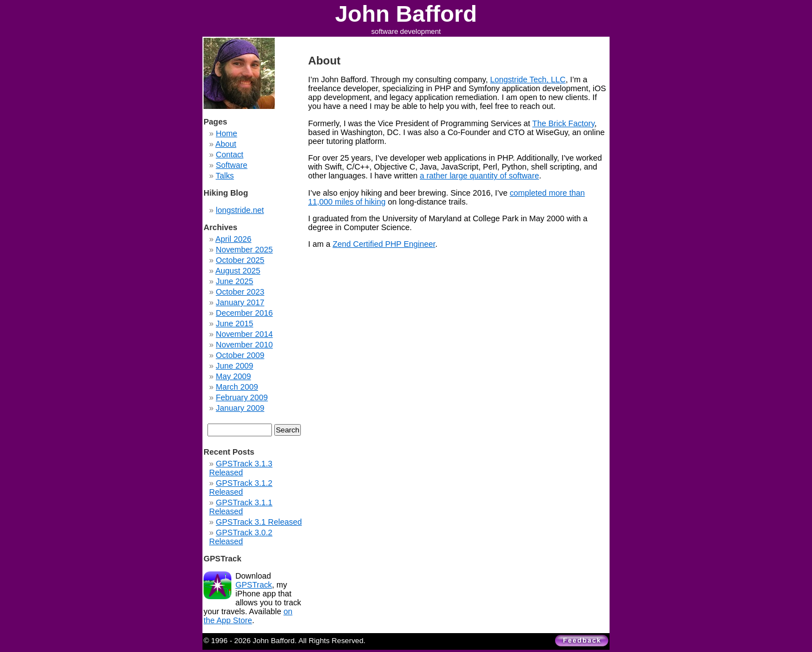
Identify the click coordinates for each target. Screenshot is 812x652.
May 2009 (233, 376)
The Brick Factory (563, 123)
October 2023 (240, 292)
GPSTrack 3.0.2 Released (241, 537)
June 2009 (234, 366)
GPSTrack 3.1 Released (259, 522)
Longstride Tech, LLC (528, 79)
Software (232, 165)
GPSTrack (254, 585)
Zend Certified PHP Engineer (384, 244)
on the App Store (248, 616)
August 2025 (238, 271)
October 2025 (240, 260)
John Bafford (406, 14)
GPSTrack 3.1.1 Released (241, 507)
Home (226, 133)
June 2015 (234, 323)
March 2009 (237, 387)
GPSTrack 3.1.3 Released (241, 468)
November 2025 (244, 250)
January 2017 (240, 302)
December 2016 (244, 313)
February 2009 (242, 397)
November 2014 (244, 334)
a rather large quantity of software (479, 176)
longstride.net (240, 210)
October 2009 (240, 355)
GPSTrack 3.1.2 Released (241, 487)
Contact (230, 155)
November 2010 (244, 345)
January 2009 (240, 408)
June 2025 (234, 281)
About (226, 144)
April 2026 (233, 239)
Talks (225, 176)
